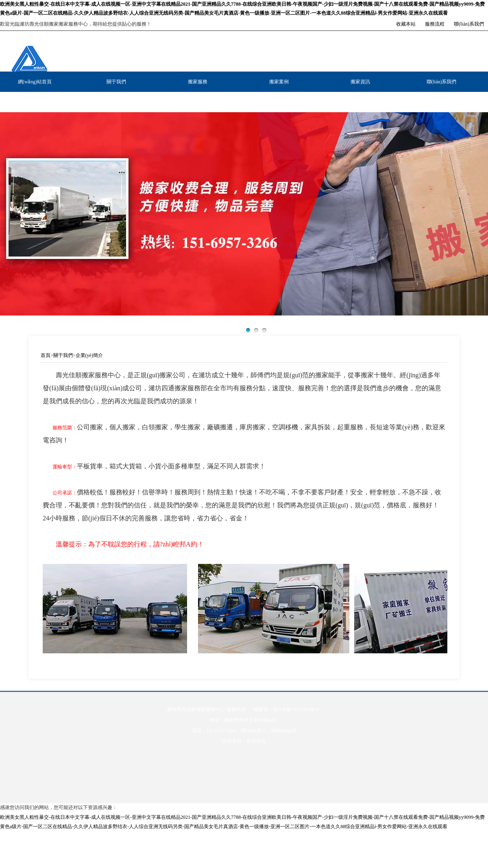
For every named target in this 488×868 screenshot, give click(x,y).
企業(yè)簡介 (89, 355)
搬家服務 (198, 82)
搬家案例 (279, 82)
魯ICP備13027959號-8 (296, 709)
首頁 (46, 355)
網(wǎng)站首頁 (35, 82)
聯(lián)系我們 (469, 24)
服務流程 (435, 24)
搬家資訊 (360, 82)
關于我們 (116, 82)
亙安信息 (256, 741)
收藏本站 (406, 24)
